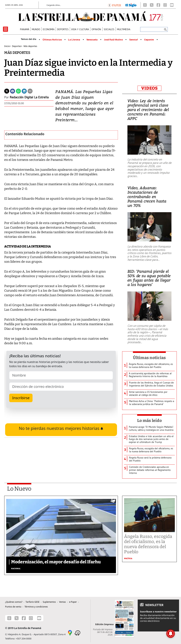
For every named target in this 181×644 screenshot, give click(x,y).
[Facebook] (158, 5)
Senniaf (134, 40)
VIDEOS (149, 88)
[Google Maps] (70, 633)
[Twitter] (7, 91)
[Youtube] (172, 5)
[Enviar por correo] (30, 91)
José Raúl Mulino (113, 40)
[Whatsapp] (18, 91)
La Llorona (74, 40)
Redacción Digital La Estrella (29, 97)
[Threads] (145, 5)
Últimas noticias (149, 358)
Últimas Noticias (52, 40)
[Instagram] (165, 5)
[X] (152, 5)
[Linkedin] (24, 91)
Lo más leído (149, 421)
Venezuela (92, 40)
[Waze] (77, 633)
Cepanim (149, 40)
